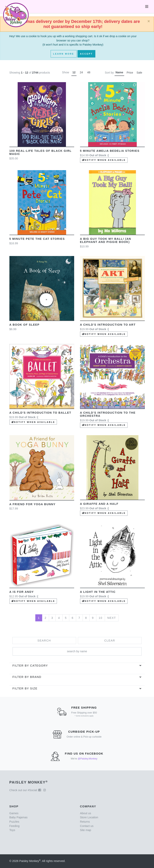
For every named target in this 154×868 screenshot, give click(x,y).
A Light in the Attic (98, 592)
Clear (110, 641)
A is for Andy (22, 592)
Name (119, 72)
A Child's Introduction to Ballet (40, 413)
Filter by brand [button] (27, 677)
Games (14, 813)
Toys (12, 830)
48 (89, 72)
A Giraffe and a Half (99, 504)
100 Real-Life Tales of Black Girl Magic (41, 152)
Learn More (64, 54)
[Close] (149, 21)
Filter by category (30, 666)
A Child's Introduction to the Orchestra (108, 414)
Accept (86, 54)
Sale (139, 73)
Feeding (15, 826)
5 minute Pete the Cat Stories (37, 239)
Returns (85, 822)
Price (130, 73)
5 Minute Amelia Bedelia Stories (110, 151)
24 (81, 72)
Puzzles (14, 822)
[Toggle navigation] (147, 7)
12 (74, 72)
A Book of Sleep (25, 325)
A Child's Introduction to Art (108, 325)
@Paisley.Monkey (87, 759)
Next (112, 618)
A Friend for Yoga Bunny (33, 504)
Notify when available (104, 160)
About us (86, 813)
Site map (86, 830)
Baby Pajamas (19, 817)
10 (101, 618)
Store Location (89, 817)
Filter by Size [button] (25, 688)
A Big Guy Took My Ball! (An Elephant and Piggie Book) (106, 240)
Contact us (87, 826)
